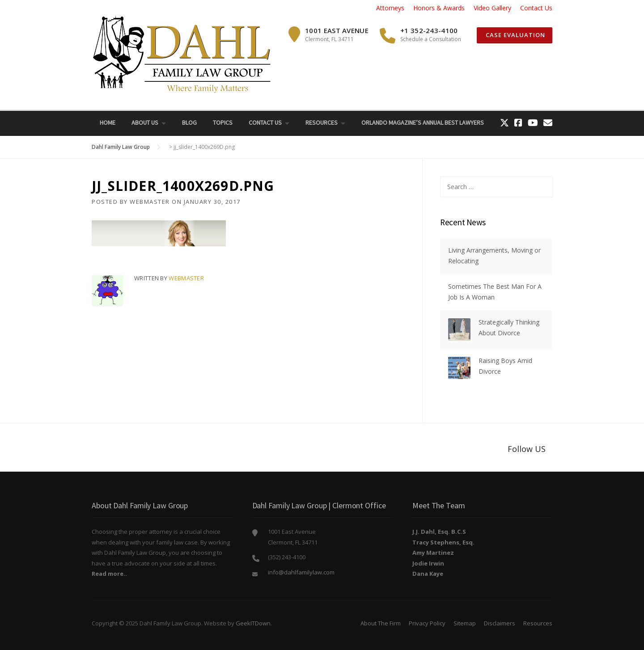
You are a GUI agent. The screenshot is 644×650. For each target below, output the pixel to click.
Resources (322, 122)
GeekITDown (253, 623)
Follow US (527, 449)
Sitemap (465, 623)
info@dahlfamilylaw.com (301, 572)
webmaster (150, 202)
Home (108, 122)
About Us (145, 122)
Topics (223, 122)
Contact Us (536, 8)
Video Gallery (492, 8)
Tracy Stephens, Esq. (443, 542)
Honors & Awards (439, 8)
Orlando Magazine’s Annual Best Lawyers (423, 122)
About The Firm (381, 623)
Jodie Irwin (428, 563)
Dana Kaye (428, 574)
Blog (189, 122)
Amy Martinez (433, 553)
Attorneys (390, 8)
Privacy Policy (427, 623)
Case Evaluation (515, 35)
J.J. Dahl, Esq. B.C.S (439, 532)
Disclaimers (500, 623)
